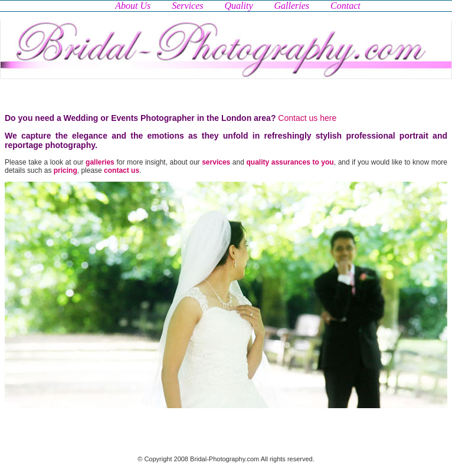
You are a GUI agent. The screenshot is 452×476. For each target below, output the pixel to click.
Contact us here (307, 118)
